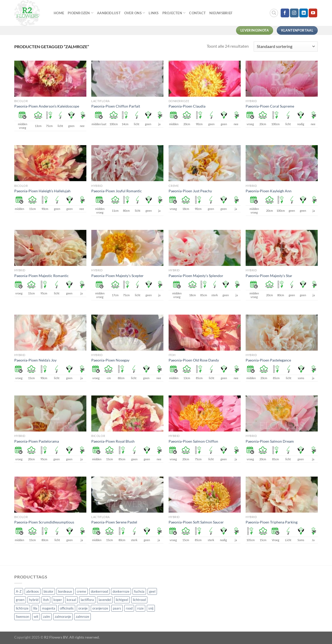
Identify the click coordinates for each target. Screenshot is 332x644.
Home (59, 13)
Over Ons (135, 13)
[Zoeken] (274, 13)
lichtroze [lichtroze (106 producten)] (22, 608)
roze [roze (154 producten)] (140, 608)
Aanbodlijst (109, 13)
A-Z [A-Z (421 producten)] (19, 591)
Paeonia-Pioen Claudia (187, 106)
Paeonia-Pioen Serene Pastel (114, 522)
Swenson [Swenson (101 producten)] (22, 617)
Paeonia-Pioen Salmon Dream (270, 441)
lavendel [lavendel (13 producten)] (105, 600)
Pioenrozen (81, 13)
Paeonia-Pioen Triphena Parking (272, 522)
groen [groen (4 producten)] (20, 600)
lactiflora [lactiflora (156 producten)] (87, 600)
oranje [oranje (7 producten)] (83, 608)
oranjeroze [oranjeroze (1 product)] (100, 608)
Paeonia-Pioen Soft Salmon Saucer (196, 522)
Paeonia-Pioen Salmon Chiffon (193, 441)
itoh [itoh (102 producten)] (46, 600)
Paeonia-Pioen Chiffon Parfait (116, 106)
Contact (197, 13)
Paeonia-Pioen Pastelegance (268, 360)
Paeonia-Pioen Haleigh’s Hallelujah (42, 191)
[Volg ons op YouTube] (313, 13)
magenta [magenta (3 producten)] (49, 608)
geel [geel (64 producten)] (152, 591)
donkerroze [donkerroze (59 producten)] (121, 591)
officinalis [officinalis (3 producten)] (67, 608)
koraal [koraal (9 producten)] (71, 600)
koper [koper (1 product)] (58, 600)
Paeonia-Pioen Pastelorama (37, 441)
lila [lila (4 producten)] (35, 608)
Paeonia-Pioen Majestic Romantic (41, 276)
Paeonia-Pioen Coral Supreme (270, 106)
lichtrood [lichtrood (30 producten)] (139, 600)
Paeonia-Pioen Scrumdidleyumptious (44, 522)
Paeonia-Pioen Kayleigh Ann (269, 191)
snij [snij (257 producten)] (151, 608)
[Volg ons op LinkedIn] (304, 13)
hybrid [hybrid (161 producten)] (34, 600)
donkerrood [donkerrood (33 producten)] (99, 591)
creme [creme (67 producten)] (81, 591)
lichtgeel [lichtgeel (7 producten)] (122, 600)
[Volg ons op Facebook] (285, 13)
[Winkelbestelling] (286, 47)
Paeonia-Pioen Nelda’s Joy (35, 360)
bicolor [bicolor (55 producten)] (49, 591)
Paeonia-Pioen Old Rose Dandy (194, 360)
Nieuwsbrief (221, 13)
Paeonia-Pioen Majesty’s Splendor (196, 276)
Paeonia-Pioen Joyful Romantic (117, 191)
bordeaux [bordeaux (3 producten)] (65, 591)
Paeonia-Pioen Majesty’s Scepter (117, 276)
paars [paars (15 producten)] (117, 608)
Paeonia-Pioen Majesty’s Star (269, 276)
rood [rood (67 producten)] (129, 608)
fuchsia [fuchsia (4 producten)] (139, 591)
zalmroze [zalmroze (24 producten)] (82, 617)
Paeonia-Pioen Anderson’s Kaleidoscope (47, 106)
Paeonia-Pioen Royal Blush (113, 441)
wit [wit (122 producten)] (36, 617)
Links (154, 13)
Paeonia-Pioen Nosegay (110, 360)
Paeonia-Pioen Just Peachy (190, 191)
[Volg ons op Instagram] (294, 13)
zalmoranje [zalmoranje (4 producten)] (63, 617)
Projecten (174, 13)
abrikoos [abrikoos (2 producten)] (33, 591)
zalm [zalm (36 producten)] (47, 617)
